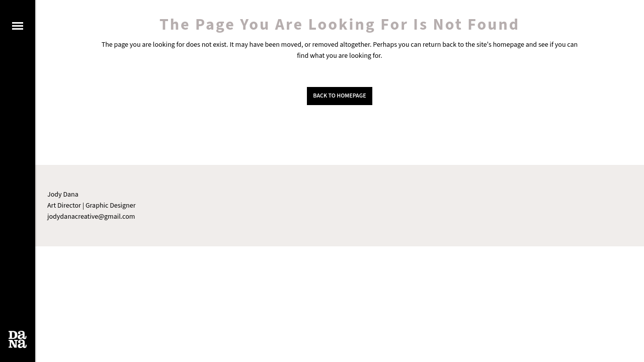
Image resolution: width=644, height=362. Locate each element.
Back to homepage (339, 96)
